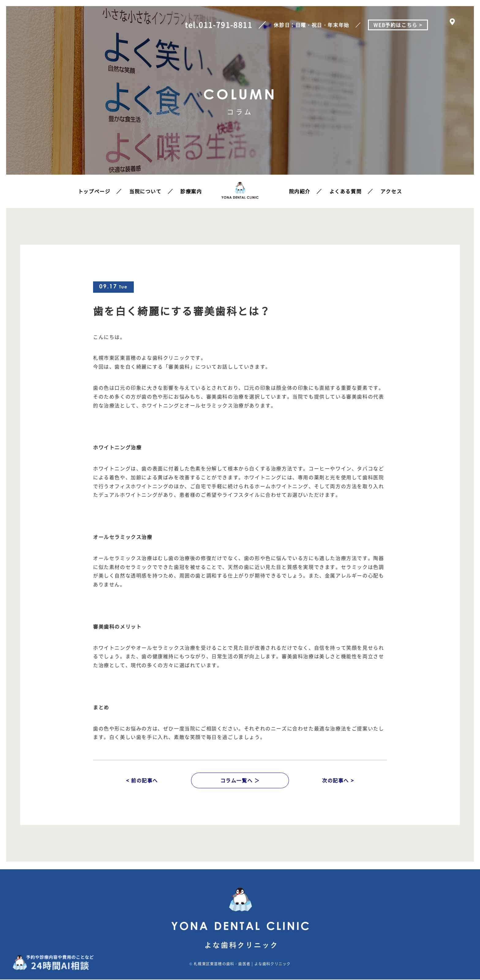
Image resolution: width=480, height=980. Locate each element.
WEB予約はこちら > (398, 25)
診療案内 (191, 191)
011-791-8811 (225, 25)
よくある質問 (346, 191)
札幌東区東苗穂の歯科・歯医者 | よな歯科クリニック (242, 964)
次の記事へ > (338, 781)
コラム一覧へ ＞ (240, 781)
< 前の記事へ (142, 781)
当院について (145, 191)
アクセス (391, 191)
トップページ (94, 191)
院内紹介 (300, 191)
